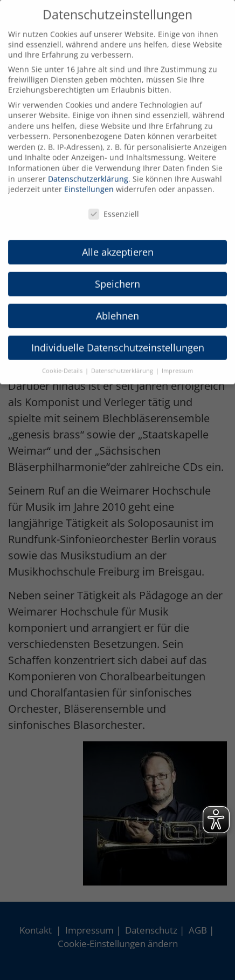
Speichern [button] (118, 274)
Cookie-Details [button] (63, 362)
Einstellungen (89, 180)
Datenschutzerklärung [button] (123, 362)
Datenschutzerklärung (88, 169)
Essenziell (114, 205)
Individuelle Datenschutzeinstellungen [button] (118, 338)
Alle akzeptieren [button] (118, 242)
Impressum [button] (177, 362)
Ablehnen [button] (118, 306)
